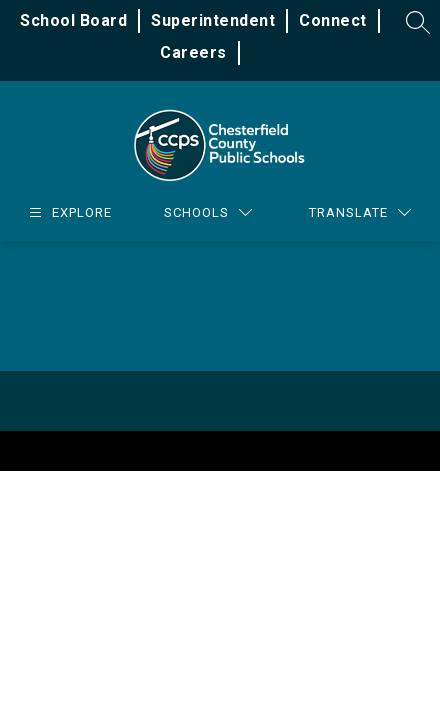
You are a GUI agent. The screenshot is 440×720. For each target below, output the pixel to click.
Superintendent (213, 20)
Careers (193, 52)
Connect (333, 20)
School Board (73, 20)
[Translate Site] (360, 212)
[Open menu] (68, 212)
